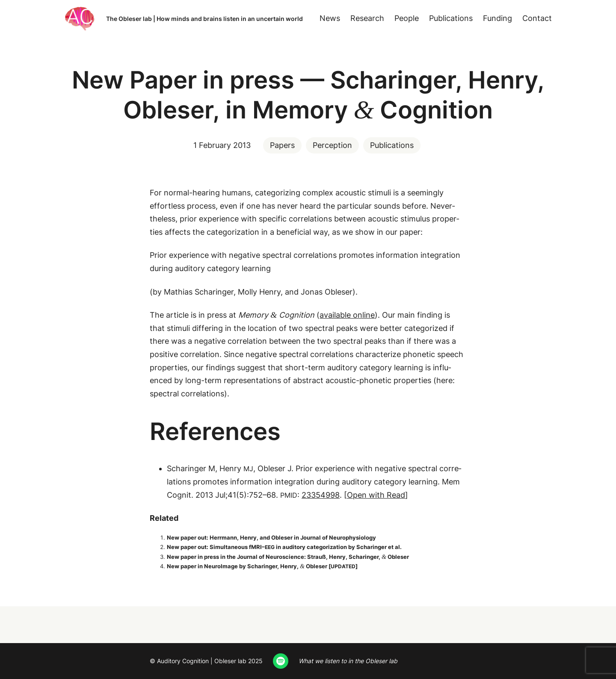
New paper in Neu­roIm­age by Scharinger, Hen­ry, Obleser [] (262, 566)
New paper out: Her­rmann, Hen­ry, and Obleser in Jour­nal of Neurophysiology (271, 537)
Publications (392, 145)
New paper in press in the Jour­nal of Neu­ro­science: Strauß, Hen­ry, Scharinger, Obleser (288, 557)
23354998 (321, 495)
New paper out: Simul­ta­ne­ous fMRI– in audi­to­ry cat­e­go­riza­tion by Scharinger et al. (284, 547)
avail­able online (347, 315)
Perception (332, 145)
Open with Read (376, 495)
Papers (282, 145)
